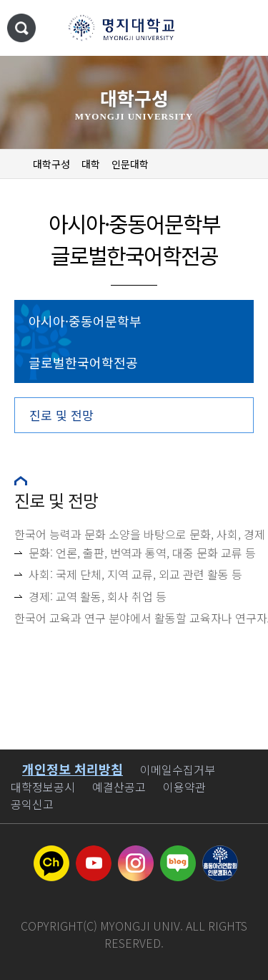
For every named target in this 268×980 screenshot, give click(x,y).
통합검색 (21, 28)
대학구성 (51, 164)
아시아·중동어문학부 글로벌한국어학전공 (85, 341)
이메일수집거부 (178, 770)
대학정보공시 (43, 787)
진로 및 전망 (61, 415)
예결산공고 (119, 787)
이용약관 (184, 787)
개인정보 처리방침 (73, 769)
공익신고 (32, 804)
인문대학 (130, 164)
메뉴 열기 (243, 29)
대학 (91, 164)
